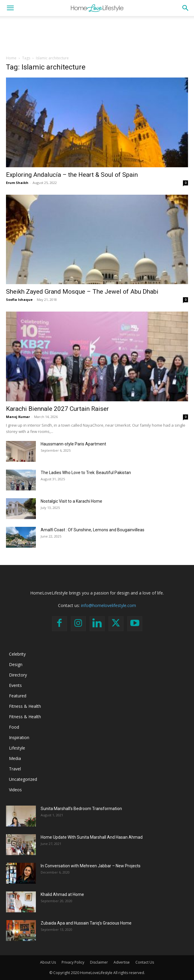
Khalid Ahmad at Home (62, 894)
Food (14, 727)
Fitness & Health (25, 706)
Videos (15, 790)
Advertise (122, 962)
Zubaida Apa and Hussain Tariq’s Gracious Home (86, 923)
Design (16, 664)
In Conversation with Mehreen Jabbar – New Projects (91, 866)
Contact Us (145, 962)
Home (11, 58)
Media (15, 758)
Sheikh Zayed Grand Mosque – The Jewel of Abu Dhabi (82, 292)
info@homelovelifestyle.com (109, 605)
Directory (18, 675)
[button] (10, 8)
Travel (15, 769)
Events (15, 685)
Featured (18, 696)
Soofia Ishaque (19, 299)
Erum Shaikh (17, 183)
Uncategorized (23, 779)
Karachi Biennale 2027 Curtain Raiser (57, 409)
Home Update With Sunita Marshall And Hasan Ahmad (92, 837)
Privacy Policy (73, 962)
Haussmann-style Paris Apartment (73, 444)
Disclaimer (99, 962)
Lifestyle (17, 748)
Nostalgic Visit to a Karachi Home (71, 501)
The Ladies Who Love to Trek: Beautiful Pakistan (86, 473)
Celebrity (17, 654)
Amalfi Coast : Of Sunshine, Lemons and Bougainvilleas (93, 530)
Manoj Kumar (18, 417)
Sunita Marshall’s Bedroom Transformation (81, 809)
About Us (48, 962)
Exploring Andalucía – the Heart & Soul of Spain (72, 175)
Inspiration (19, 737)
